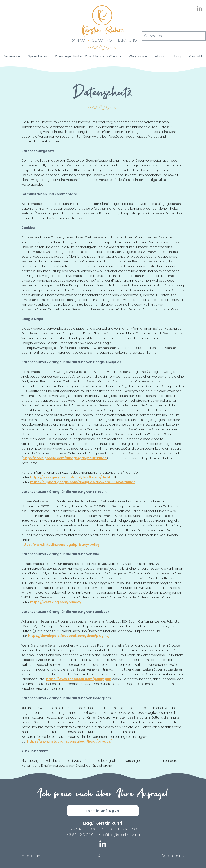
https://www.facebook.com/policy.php (79, 679)
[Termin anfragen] (103, 811)
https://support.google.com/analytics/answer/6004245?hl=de (83, 482)
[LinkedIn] (200, 9)
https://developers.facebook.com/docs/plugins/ (69, 636)
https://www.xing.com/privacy (56, 602)
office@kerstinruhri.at (122, 835)
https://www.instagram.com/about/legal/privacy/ (69, 741)
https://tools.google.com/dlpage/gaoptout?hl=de (65, 458)
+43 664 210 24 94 (80, 835)
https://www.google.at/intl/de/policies (55, 348)
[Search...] (173, 36)
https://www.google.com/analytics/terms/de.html (72, 477)
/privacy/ (90, 348)
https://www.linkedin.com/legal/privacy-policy (61, 545)
